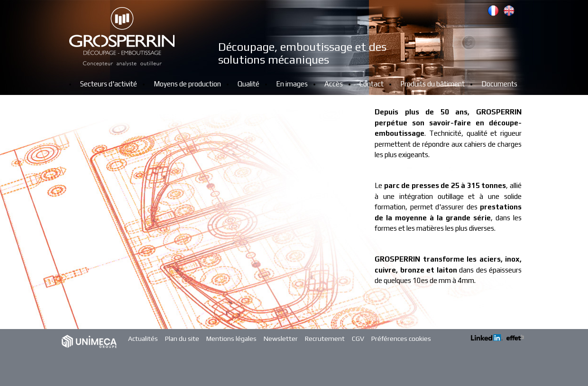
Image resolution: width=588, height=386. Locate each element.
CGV (358, 339)
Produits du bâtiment (432, 84)
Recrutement (325, 339)
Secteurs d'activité (109, 84)
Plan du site (182, 339)
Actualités (143, 339)
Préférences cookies (401, 339)
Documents (499, 84)
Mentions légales (231, 339)
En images (292, 84)
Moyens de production (187, 84)
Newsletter (281, 339)
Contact (372, 84)
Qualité (248, 84)
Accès (334, 84)
